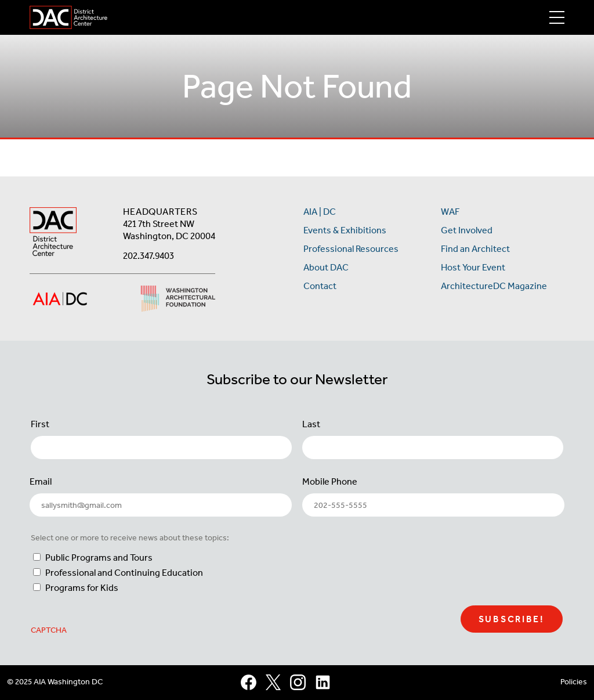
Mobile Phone (330, 481)
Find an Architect (475, 249)
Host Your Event (473, 267)
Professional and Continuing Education (124, 573)
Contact (320, 286)
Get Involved (467, 230)
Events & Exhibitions (345, 230)
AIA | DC (320, 212)
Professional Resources (351, 249)
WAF (450, 212)
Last (311, 424)
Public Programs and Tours (99, 558)
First (40, 424)
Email (41, 481)
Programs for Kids (82, 588)
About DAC (326, 267)
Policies (574, 682)
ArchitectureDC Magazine (494, 286)
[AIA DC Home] (53, 233)
